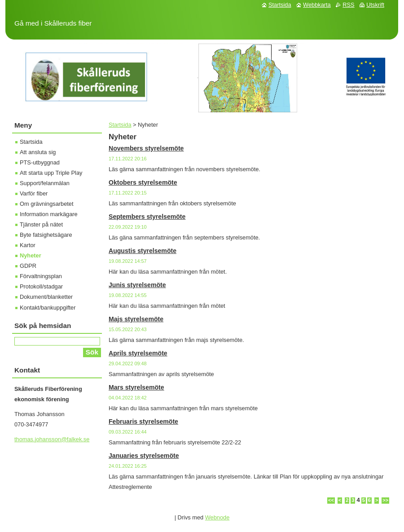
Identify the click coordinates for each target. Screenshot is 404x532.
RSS (348, 5)
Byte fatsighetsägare (46, 235)
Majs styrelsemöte (136, 319)
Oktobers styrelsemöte (143, 182)
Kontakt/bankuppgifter (48, 308)
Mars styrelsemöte (136, 387)
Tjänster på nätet (41, 224)
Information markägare (49, 214)
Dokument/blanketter (46, 297)
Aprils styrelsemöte (138, 353)
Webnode (217, 517)
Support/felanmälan (45, 183)
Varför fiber (34, 193)
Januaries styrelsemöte (144, 456)
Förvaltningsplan (41, 276)
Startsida (120, 125)
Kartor (28, 245)
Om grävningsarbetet (47, 204)
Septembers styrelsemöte (147, 217)
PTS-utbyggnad (40, 162)
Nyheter (31, 255)
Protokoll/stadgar (41, 286)
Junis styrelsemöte (137, 285)
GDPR (28, 266)
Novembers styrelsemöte (146, 148)
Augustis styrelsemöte (143, 251)
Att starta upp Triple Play (51, 173)
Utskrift (375, 5)
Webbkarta (317, 5)
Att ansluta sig (38, 152)
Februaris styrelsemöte (143, 421)
